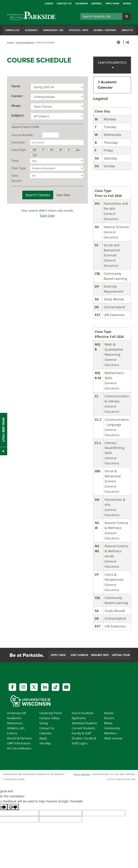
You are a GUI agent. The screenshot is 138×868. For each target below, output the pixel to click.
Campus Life (12, 30)
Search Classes (38, 195)
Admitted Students (84, 723)
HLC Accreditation (19, 748)
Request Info (100, 655)
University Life (17, 713)
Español (97, 3)
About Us (127, 30)
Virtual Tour (121, 655)
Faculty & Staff (81, 733)
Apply (43, 738)
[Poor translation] (13, 807)
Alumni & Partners (19, 738)
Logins (49, 3)
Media (108, 723)
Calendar (81, 3)
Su (35, 155)
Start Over (63, 195)
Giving (127, 3)
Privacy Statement (82, 774)
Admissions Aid (53, 30)
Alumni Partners (105, 30)
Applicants (79, 718)
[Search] (101, 16)
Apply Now (112, 3)
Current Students (83, 728)
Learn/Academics (25, 42)
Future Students (83, 713)
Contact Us (64, 3)
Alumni (109, 713)
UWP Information (19, 743)
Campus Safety (49, 718)
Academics (31, 30)
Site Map (45, 743)
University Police (51, 713)
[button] (119, 42)
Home (10, 42)
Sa (78, 150)
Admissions (15, 723)
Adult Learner (113, 738)
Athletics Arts (78, 30)
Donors (109, 718)
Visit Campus (79, 655)
